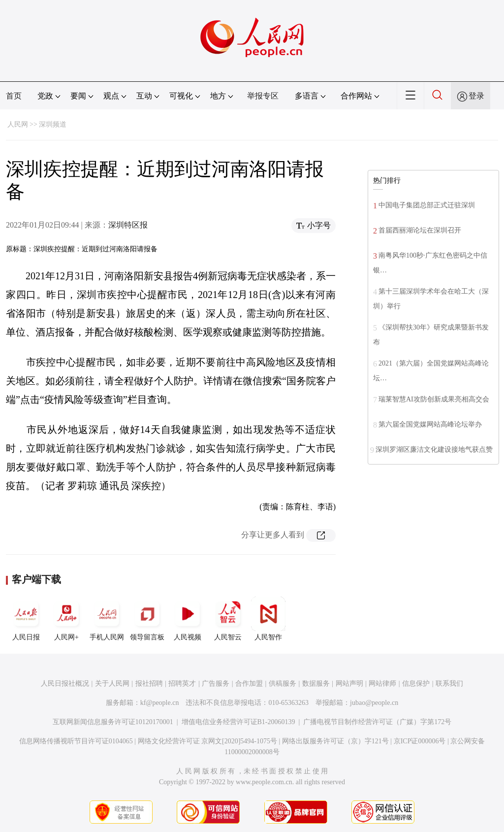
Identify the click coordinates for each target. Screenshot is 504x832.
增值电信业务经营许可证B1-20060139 (238, 722)
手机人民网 (107, 619)
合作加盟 (249, 683)
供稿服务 (283, 683)
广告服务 (216, 683)
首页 (14, 96)
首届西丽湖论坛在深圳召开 (420, 230)
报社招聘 (149, 683)
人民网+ (66, 619)
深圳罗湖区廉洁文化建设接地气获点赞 (434, 449)
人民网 (18, 124)
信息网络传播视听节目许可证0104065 (76, 741)
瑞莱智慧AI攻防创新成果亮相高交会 (434, 399)
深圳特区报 (128, 225)
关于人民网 (112, 683)
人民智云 (228, 619)
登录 (476, 96)
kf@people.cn (160, 703)
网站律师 (382, 683)
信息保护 (416, 683)
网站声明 (349, 683)
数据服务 (316, 683)
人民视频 (188, 619)
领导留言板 (147, 619)
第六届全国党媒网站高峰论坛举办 (430, 424)
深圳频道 (53, 124)
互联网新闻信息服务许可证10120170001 (113, 722)
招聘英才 (182, 683)
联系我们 (449, 683)
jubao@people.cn (374, 703)
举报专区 (263, 96)
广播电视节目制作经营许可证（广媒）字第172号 (377, 722)
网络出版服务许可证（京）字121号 (335, 741)
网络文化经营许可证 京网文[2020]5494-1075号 (208, 741)
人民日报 (26, 619)
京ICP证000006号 (420, 741)
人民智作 (268, 619)
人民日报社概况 (65, 683)
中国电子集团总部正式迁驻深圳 (427, 205)
